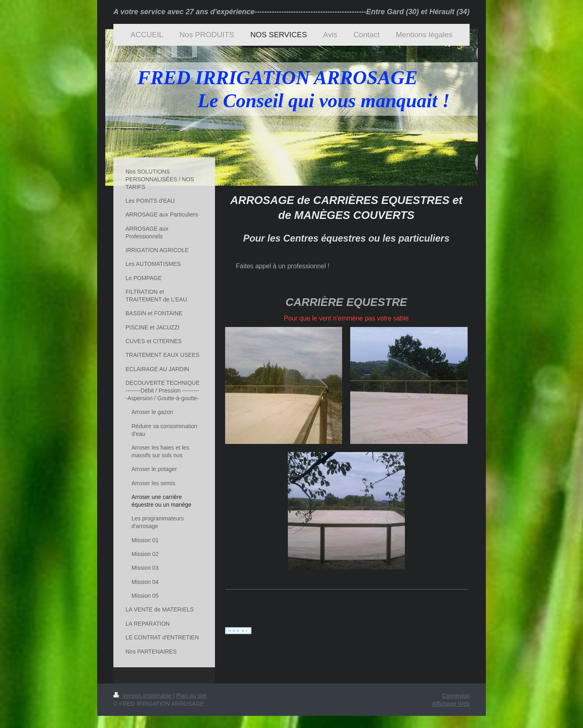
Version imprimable (143, 696)
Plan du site (191, 696)
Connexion (456, 696)
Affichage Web (451, 704)
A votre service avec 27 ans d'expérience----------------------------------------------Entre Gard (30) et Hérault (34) (291, 12)
